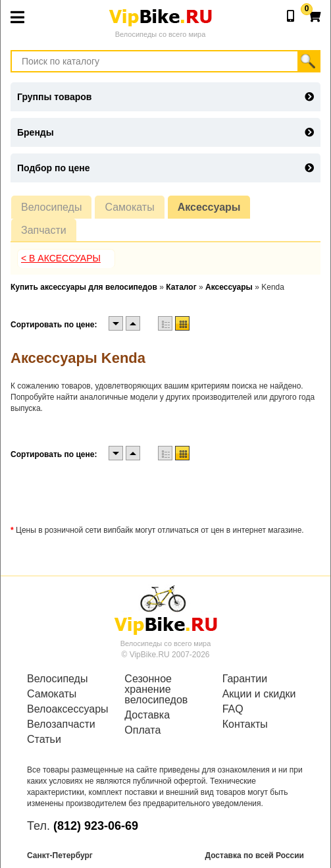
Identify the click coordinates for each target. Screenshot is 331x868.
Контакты (245, 724)
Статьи (44, 740)
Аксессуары (209, 207)
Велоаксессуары (68, 709)
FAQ (233, 709)
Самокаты (129, 207)
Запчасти (44, 230)
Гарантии (245, 679)
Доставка (147, 715)
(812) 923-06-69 (96, 826)
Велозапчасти (61, 724)
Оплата (142, 730)
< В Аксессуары (61, 258)
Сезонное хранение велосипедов (156, 690)
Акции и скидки (259, 694)
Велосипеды (51, 207)
